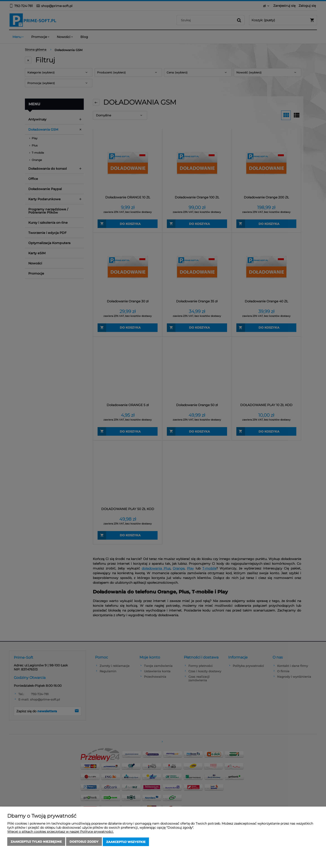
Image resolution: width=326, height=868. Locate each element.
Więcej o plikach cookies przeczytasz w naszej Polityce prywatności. (60, 832)
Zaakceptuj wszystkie (126, 842)
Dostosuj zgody (84, 842)
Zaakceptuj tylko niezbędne (36, 842)
